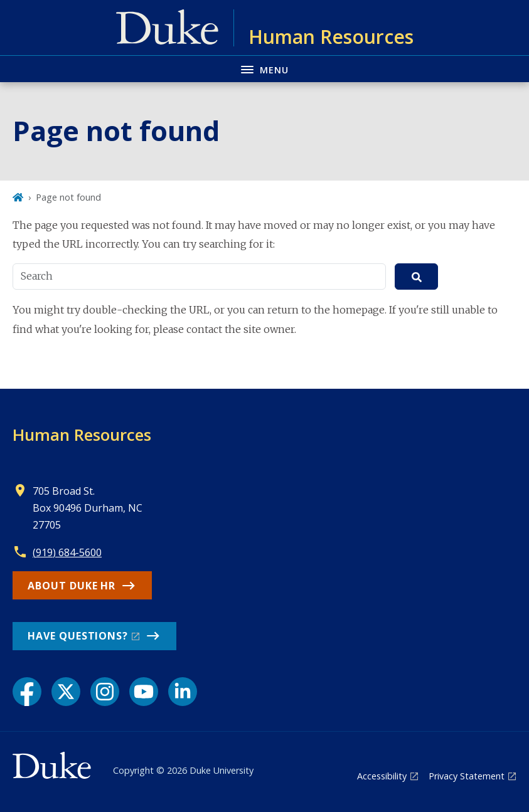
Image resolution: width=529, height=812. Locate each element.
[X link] (66, 692)
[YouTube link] (144, 692)
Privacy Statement (467, 776)
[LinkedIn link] (183, 692)
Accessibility (382, 776)
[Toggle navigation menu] (264, 69)
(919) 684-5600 (67, 552)
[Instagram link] (105, 692)
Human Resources (82, 435)
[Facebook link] (27, 692)
